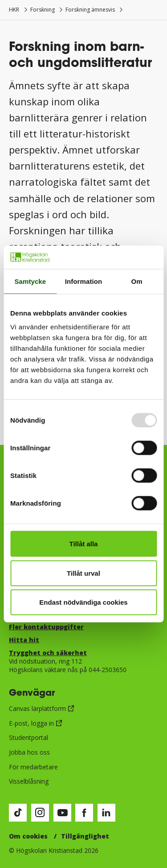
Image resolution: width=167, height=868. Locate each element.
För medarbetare (33, 767)
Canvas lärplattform (37, 708)
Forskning (43, 10)
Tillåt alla (84, 544)
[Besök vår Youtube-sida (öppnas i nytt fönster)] (62, 813)
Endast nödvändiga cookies (83, 602)
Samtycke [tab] (30, 281)
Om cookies (28, 836)
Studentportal (29, 737)
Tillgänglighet (85, 836)
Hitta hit (24, 640)
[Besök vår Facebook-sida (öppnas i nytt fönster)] (84, 813)
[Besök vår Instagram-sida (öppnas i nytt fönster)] (40, 813)
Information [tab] (84, 281)
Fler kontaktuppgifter (46, 627)
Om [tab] (137, 281)
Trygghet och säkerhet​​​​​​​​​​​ (48, 653)
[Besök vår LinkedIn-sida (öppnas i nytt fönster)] (106, 813)
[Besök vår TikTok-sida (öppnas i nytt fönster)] (18, 813)
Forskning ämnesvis (90, 10)
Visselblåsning (29, 781)
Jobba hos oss (29, 752)
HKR (14, 10)
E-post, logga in (31, 723)
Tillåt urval (83, 573)
